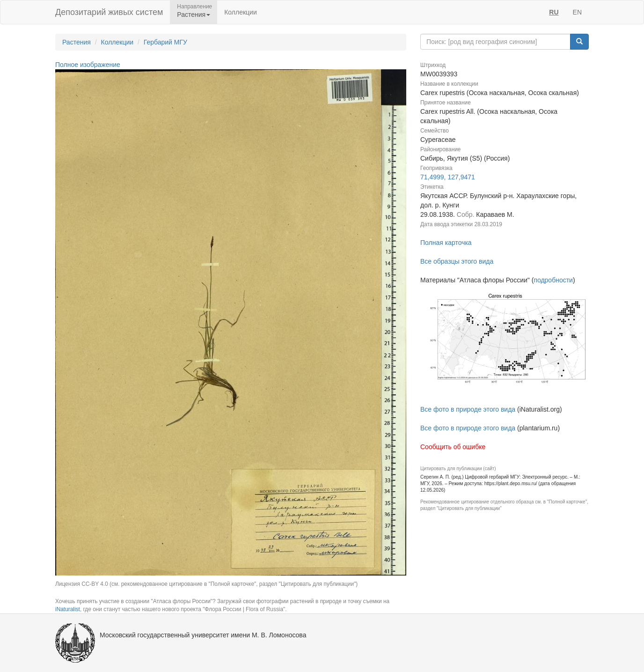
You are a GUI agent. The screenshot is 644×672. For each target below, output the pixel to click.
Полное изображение (88, 65)
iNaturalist (68, 609)
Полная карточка (446, 243)
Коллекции (241, 12)
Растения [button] (194, 15)
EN (577, 12)
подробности (553, 280)
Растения (77, 42)
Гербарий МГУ (165, 42)
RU (554, 12)
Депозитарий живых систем (109, 12)
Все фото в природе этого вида (468, 409)
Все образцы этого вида (457, 261)
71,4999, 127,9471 (448, 177)
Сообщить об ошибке (453, 447)
